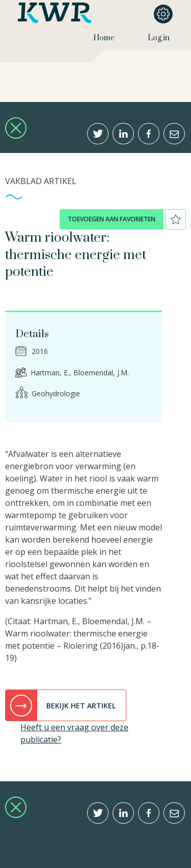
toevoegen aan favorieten (112, 219)
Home (104, 38)
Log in (159, 38)
